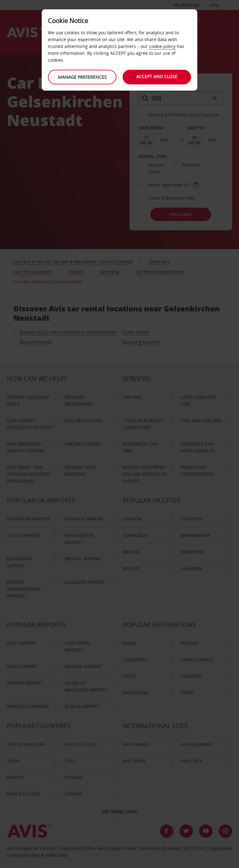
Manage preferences (82, 77)
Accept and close (157, 76)
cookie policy (162, 46)
